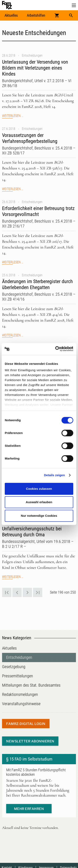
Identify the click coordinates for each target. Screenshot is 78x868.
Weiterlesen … (13, 116)
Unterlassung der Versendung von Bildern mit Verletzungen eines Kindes (35, 68)
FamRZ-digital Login (26, 724)
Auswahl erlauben (39, 502)
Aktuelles (11, 15)
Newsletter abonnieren (30, 741)
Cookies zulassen (39, 489)
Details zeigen (54, 475)
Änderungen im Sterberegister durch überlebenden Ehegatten (37, 284)
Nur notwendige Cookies (39, 516)
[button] (74, 5)
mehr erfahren (29, 809)
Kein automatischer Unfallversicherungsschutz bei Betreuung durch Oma (32, 529)
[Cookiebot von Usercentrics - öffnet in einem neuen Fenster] (56, 349)
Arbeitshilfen (36, 15)
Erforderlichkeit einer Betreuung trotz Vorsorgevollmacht (38, 211)
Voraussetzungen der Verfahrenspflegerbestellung (30, 138)
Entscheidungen (32, 55)
